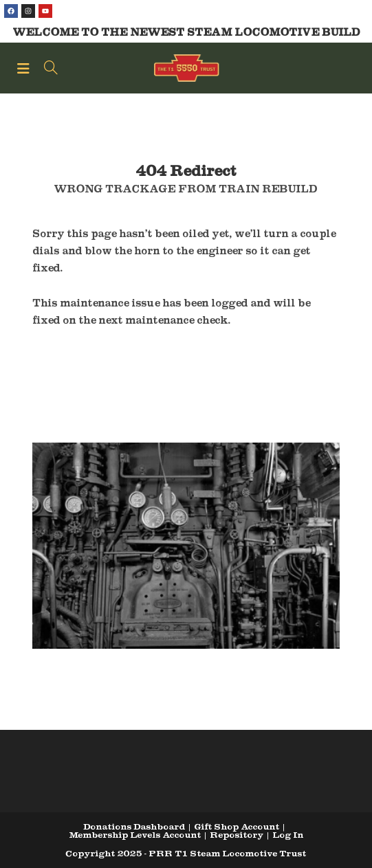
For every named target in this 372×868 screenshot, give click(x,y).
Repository (237, 835)
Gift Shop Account (237, 826)
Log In (288, 835)
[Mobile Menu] (25, 68)
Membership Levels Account (135, 835)
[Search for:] (46, 68)
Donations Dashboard (134, 826)
